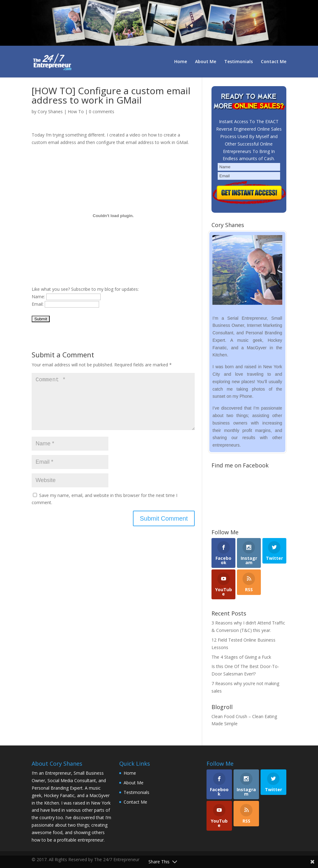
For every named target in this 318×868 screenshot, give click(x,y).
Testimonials (238, 62)
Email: (38, 304)
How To (76, 111)
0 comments (102, 111)
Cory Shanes (50, 111)
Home (181, 62)
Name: (38, 297)
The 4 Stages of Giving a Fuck (241, 657)
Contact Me (274, 62)
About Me (206, 62)
